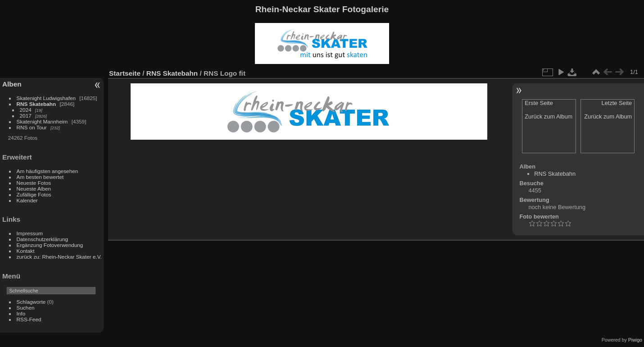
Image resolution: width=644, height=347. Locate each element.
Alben (12, 84)
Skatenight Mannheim (42, 121)
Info (21, 313)
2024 (26, 110)
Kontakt (26, 251)
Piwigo (635, 340)
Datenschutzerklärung (42, 239)
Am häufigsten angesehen (48, 171)
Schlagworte (31, 302)
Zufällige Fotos (34, 194)
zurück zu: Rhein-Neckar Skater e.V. (59, 257)
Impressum (30, 233)
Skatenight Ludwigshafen (46, 98)
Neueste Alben (34, 189)
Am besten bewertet (40, 177)
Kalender (27, 200)
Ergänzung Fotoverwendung (50, 245)
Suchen (26, 308)
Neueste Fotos (34, 183)
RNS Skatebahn (36, 104)
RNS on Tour (32, 127)
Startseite (125, 73)
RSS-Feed (29, 319)
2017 (26, 116)
